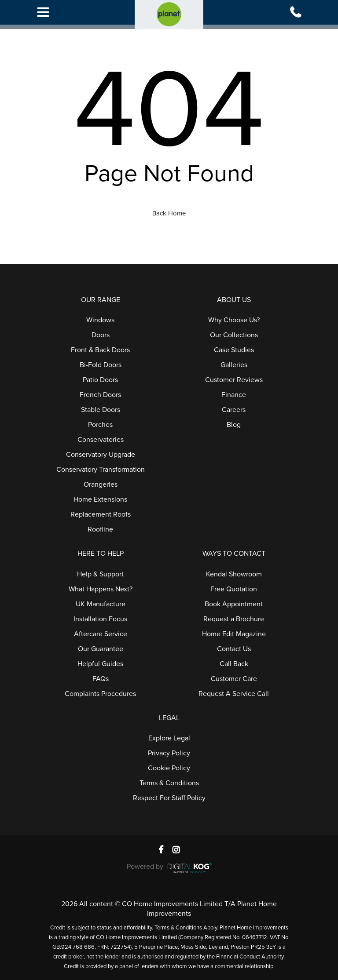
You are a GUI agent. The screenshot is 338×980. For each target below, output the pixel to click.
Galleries (234, 365)
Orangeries (101, 485)
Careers (234, 410)
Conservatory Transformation (101, 470)
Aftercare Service (101, 634)
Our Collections (234, 335)
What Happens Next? (101, 589)
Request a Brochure (234, 619)
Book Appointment (234, 604)
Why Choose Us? (234, 320)
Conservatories (101, 440)
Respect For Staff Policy (169, 798)
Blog (234, 425)
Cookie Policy (169, 768)
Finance (234, 395)
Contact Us (234, 649)
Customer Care (234, 679)
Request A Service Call (234, 694)
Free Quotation (234, 589)
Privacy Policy (169, 753)
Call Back (234, 664)
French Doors (100, 395)
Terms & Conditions (169, 783)
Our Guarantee (101, 649)
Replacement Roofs (101, 514)
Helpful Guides (100, 664)
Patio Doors (100, 380)
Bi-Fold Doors (101, 365)
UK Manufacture (101, 604)
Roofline (100, 529)
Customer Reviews (234, 380)
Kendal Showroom (234, 574)
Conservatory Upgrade (101, 455)
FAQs (101, 679)
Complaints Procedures (100, 694)
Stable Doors (101, 410)
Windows (100, 320)
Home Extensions (100, 499)
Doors (101, 335)
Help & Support (100, 574)
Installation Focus (100, 619)
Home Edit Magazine (234, 634)
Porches (100, 425)
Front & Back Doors (100, 350)
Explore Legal (169, 738)
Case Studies (234, 350)
